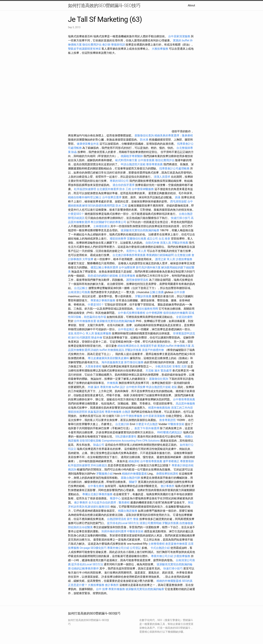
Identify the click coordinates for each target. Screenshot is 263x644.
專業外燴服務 (113, 412)
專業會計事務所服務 (103, 300)
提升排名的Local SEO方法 (123, 523)
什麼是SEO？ (76, 214)
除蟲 (74, 152)
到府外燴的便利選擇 (114, 531)
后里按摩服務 (127, 276)
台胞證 (126, 412)
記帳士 (97, 197)
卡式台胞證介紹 (160, 548)
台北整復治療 (183, 255)
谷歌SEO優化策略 (90, 441)
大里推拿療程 (94, 366)
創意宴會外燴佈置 (176, 544)
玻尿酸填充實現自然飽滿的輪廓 (140, 230)
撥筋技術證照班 (78, 412)
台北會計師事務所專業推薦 (129, 255)
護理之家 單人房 (165, 259)
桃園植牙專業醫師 (132, 156)
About (191, 5)
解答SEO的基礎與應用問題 (99, 206)
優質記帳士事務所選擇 (104, 267)
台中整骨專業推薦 (184, 399)
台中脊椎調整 (155, 313)
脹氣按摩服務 (103, 333)
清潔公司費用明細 (150, 523)
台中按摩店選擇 (112, 197)
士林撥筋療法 (102, 226)
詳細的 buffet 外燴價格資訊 (107, 350)
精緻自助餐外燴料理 (81, 197)
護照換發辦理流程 (137, 280)
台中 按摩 (102, 589)
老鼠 (71, 333)
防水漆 (144, 140)
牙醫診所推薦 (180, 243)
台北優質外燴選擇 (108, 189)
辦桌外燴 (97, 338)
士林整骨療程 (156, 544)
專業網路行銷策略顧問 (160, 255)
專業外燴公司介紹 (118, 548)
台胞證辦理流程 (117, 519)
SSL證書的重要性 (126, 437)
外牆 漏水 (94, 387)
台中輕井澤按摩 (136, 387)
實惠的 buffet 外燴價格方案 (174, 346)
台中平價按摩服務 (132, 416)
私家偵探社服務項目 (97, 507)
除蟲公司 (99, 445)
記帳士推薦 (157, 292)
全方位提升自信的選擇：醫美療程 (109, 503)
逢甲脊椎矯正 (171, 461)
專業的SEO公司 (119, 181)
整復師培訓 (118, 45)
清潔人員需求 (162, 177)
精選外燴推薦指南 (159, 408)
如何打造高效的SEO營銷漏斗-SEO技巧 (104, 5)
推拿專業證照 (168, 420)
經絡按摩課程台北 (128, 346)
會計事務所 (167, 486)
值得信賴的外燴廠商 (176, 313)
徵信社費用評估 (92, 45)
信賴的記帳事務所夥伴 (85, 568)
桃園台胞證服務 (128, 511)
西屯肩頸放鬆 (178, 201)
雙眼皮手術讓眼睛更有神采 (85, 49)
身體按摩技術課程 (167, 474)
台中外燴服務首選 (85, 321)
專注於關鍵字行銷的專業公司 (108, 222)
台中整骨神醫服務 (143, 189)
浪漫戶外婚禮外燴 (153, 350)
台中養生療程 (96, 486)
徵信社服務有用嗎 (147, 309)
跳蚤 (178, 197)
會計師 (106, 45)
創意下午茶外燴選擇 (147, 428)
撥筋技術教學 (118, 239)
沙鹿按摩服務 (184, 259)
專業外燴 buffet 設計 (113, 387)
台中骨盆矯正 (127, 329)
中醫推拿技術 (176, 424)
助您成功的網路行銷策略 (103, 276)
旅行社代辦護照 (81, 338)
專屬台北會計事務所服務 (97, 494)
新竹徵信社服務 (134, 362)
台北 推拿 (164, 239)
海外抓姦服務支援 (113, 362)
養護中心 (115, 498)
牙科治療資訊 (99, 465)
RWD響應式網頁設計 (170, 432)
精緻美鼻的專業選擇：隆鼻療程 (174, 135)
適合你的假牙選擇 (124, 185)
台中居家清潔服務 (179, 36)
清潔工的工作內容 (182, 408)
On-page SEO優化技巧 (93, 548)
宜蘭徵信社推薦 (137, 239)
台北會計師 (122, 424)
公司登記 (135, 548)
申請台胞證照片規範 (133, 164)
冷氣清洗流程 (163, 366)
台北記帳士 (81, 288)
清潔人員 (165, 243)
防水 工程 (125, 189)
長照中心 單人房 (136, 251)
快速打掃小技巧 (181, 218)
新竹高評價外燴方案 (148, 267)
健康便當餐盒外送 (88, 144)
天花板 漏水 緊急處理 (159, 371)
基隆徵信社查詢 (144, 135)
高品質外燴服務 (185, 404)
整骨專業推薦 (154, 164)
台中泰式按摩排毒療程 (132, 313)
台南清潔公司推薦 (79, 292)
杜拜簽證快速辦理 (85, 189)
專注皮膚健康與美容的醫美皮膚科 (108, 358)
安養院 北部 (180, 366)
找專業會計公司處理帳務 (174, 168)
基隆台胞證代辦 (130, 478)
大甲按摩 (88, 259)
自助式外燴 (152, 243)
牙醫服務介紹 (104, 474)
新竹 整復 (133, 519)
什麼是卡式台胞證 (147, 424)
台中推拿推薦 (147, 160)
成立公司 (152, 239)
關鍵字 (133, 482)
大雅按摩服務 (160, 49)
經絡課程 (134, 461)
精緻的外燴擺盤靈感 (134, 474)
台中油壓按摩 (127, 267)
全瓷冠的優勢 (184, 317)
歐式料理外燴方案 (127, 160)
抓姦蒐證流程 (96, 412)
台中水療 (180, 292)
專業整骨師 (187, 461)
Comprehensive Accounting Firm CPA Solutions (131, 441)
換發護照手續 (148, 346)
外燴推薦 (113, 383)
